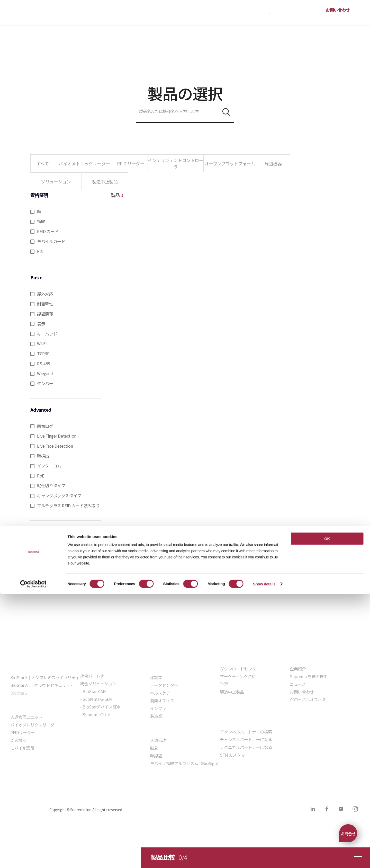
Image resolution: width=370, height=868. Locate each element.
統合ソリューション (98, 684)
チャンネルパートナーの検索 (246, 732)
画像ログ (45, 426)
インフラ (158, 708)
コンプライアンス (113, 788)
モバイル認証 (22, 748)
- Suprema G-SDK (96, 699)
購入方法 (260, 13)
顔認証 (156, 756)
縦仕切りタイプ (51, 485)
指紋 (41, 221)
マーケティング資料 (238, 676)
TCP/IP (43, 353)
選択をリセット (66, 535)
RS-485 (44, 364)
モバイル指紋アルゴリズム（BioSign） (186, 763)
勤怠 (154, 748)
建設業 (156, 677)
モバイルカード (51, 241)
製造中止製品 (232, 692)
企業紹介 (298, 669)
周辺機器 (18, 740)
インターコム (49, 466)
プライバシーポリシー (29, 788)
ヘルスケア (160, 693)
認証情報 (45, 314)
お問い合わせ (338, 10)
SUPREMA (29, 15)
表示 (41, 324)
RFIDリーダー (23, 732)
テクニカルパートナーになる (246, 747)
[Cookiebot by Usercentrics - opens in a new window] (33, 858)
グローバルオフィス (308, 699)
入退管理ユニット (26, 717)
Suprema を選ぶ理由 (309, 676)
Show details (264, 858)
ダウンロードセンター (240, 669)
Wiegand (45, 373)
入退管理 (158, 740)
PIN (40, 251)
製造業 (156, 716)
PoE (41, 476)
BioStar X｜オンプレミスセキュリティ (45, 677)
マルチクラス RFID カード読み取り (68, 506)
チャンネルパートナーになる (246, 739)
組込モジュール (94, 729)
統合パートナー (94, 676)
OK (327, 813)
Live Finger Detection (57, 436)
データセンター (164, 685)
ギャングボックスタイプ (59, 495)
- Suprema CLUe (95, 714)
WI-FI (42, 343)
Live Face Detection (55, 446)
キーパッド (47, 334)
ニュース (298, 684)
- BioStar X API (93, 691)
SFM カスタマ (232, 755)
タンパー (45, 383)
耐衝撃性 (45, 304)
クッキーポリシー (73, 788)
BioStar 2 (19, 693)
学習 (224, 684)
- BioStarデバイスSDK (100, 707)
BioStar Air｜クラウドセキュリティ (42, 685)
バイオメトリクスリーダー (34, 725)
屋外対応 (45, 294)
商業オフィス (162, 701)
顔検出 (43, 456)
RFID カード (48, 231)
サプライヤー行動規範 (157, 788)
